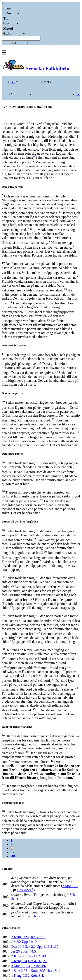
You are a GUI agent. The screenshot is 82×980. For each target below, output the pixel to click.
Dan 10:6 (18, 947)
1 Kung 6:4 (19, 961)
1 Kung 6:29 (31, 916)
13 (28, 966)
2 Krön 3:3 (19, 956)
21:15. (55, 947)
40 (12, 848)
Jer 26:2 (17, 951)
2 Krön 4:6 (38, 966)
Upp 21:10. (30, 942)
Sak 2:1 (30, 947)
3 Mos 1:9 (18, 966)
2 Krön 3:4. (36, 975)
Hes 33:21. (37, 937)
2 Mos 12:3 (70, 886)
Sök (15, 43)
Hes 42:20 (34, 956)
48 (13, 856)
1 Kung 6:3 (19, 975)
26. (45, 961)
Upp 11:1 (43, 947)
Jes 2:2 (16, 942)
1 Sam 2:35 (19, 971)
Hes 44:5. (30, 951)
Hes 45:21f (25, 890)
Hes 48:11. (54, 971)
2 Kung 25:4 (20, 937)
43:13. (47, 956)
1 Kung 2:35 (37, 971)
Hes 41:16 (35, 961)
